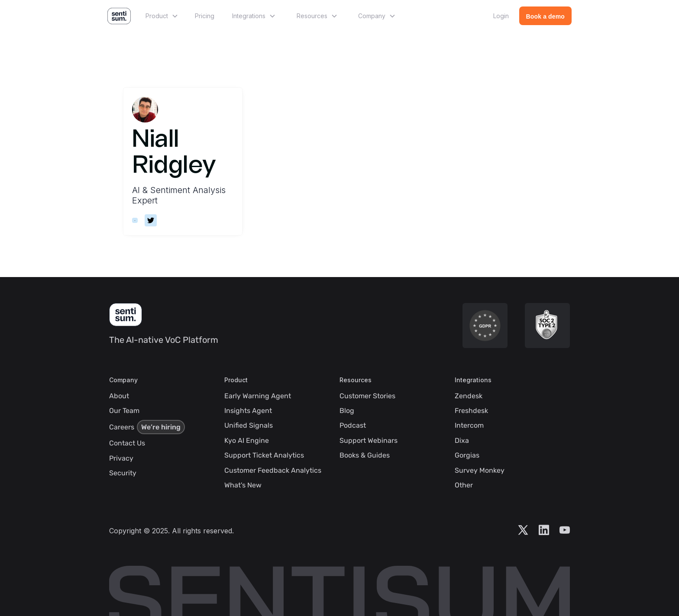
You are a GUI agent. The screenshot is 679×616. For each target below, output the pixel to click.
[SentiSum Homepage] (126, 315)
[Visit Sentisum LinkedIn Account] (544, 531)
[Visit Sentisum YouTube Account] (565, 531)
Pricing (205, 16)
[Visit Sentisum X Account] (523, 531)
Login (501, 16)
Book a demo (545, 16)
